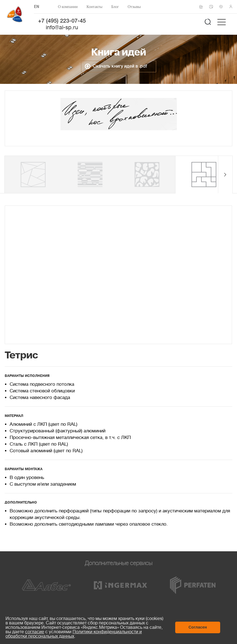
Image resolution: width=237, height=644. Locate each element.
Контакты (94, 7)
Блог (115, 7)
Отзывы (134, 7)
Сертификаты (203, 7)
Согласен (198, 627)
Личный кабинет (233, 7)
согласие (35, 632)
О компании (68, 7)
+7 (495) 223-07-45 (62, 21)
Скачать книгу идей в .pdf (120, 66)
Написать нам (213, 7)
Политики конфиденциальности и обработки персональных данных (74, 634)
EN (37, 7)
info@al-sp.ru (62, 27)
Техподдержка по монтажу (223, 7)
